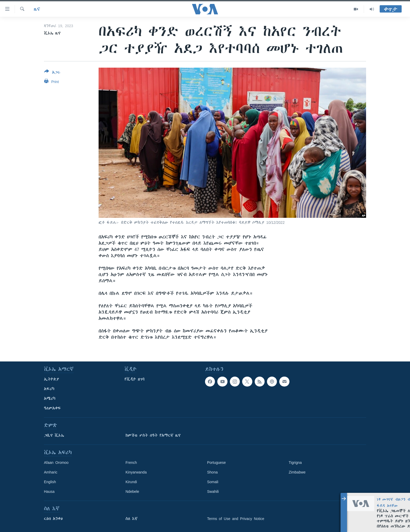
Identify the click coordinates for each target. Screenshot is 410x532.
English (50, 482)
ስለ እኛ (132, 519)
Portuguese (217, 463)
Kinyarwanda (136, 472)
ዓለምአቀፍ (52, 408)
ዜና (37, 9)
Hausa (49, 492)
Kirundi (131, 482)
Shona (212, 472)
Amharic (51, 472)
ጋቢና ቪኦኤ (54, 435)
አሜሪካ (50, 399)
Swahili (213, 492)
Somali (213, 482)
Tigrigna (295, 463)
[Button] (52, 73)
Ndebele (132, 492)
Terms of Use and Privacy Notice (236, 519)
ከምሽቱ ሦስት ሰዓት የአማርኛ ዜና (153, 435)
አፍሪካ (49, 389)
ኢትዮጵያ (52, 379)
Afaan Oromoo (56, 463)
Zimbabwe (297, 472)
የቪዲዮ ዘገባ (135, 379)
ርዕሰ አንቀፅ (53, 519)
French (131, 463)
